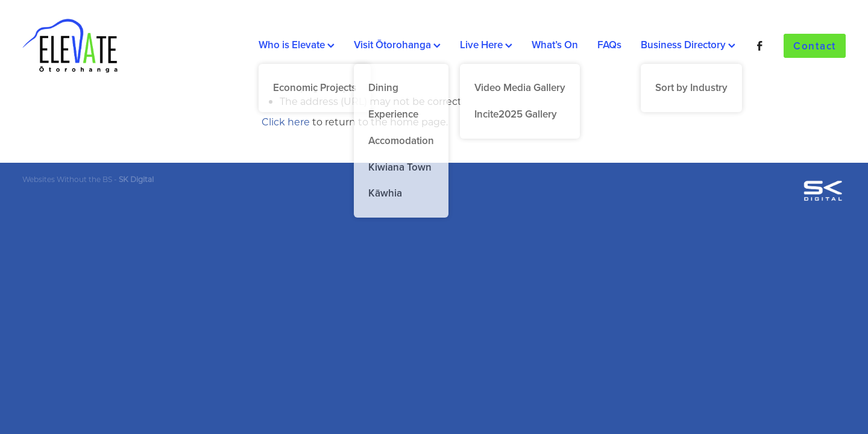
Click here (286, 121)
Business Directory (688, 45)
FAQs (609, 45)
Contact (815, 46)
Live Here (486, 45)
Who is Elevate (297, 45)
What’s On (555, 45)
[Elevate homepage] (105, 46)
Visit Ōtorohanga (397, 45)
